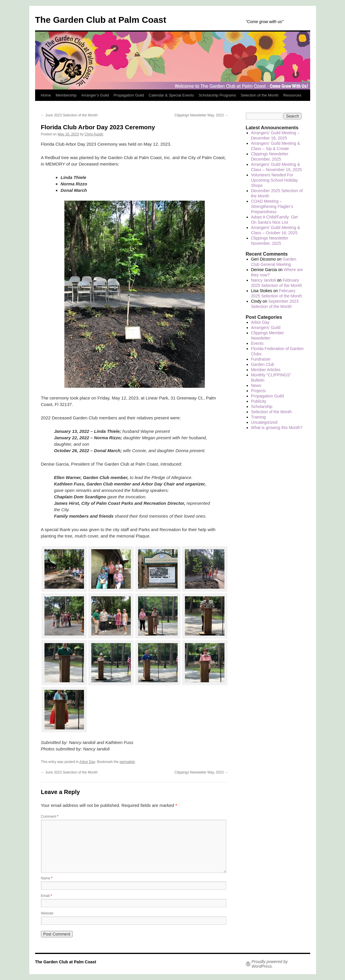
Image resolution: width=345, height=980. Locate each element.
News (256, 385)
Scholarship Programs (217, 95)
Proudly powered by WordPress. (270, 964)
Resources (292, 95)
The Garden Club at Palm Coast (101, 20)
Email (47, 896)
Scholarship (262, 407)
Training (258, 417)
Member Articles (266, 370)
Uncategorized (264, 422)
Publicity (259, 401)
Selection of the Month (260, 95)
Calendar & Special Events (171, 95)
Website (47, 913)
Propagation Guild (129, 95)
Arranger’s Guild (95, 95)
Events (257, 343)
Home (46, 95)
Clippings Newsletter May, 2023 (201, 115)
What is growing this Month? (277, 428)
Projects (259, 391)
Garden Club (263, 364)
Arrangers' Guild (266, 328)
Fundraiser (261, 359)
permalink (127, 762)
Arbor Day (87, 762)
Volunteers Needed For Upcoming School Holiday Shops (274, 180)
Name (47, 878)
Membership (66, 95)
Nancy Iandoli (264, 280)
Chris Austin (94, 134)
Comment (50, 817)
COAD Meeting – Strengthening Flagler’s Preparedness (272, 206)
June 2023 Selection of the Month (69, 115)
